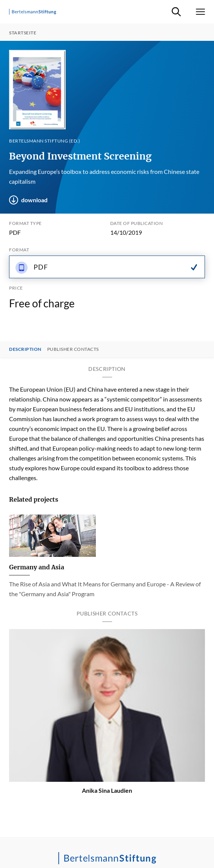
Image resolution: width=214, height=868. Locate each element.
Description (25, 349)
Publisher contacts (73, 349)
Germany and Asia (37, 567)
